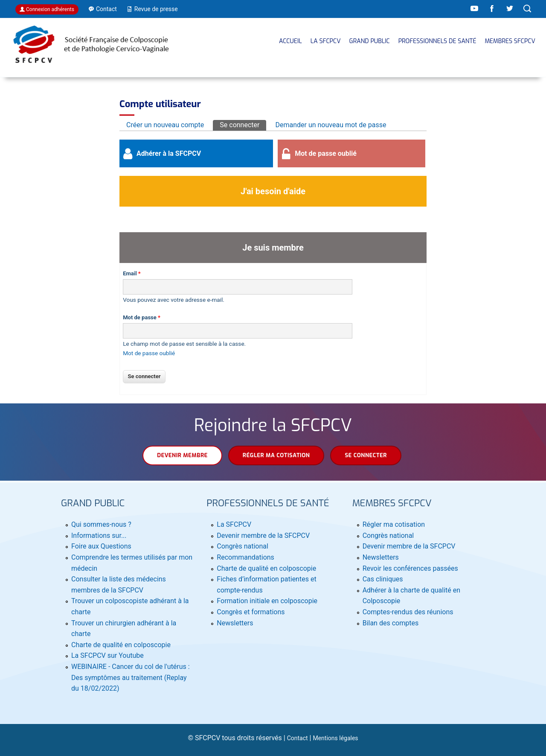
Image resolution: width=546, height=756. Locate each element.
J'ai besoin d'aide (273, 191)
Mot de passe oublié (326, 153)
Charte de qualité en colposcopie (121, 645)
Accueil (290, 41)
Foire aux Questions (101, 546)
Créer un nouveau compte (165, 125)
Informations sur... (99, 536)
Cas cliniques (383, 579)
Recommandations (245, 557)
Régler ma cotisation (276, 455)
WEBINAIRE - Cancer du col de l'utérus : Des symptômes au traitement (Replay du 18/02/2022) (131, 677)
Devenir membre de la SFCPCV (263, 536)
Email (132, 273)
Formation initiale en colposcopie (267, 601)
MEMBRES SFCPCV (510, 41)
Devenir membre (182, 455)
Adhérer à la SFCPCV (169, 153)
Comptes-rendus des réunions (408, 612)
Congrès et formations (251, 612)
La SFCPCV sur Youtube (107, 655)
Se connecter (243, 124)
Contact (298, 738)
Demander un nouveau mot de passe (331, 125)
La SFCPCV (326, 41)
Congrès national (243, 546)
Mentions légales (335, 738)
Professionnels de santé (437, 41)
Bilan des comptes (391, 623)
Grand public (370, 41)
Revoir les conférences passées (410, 568)
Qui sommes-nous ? (101, 524)
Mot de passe (142, 317)
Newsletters (235, 623)
